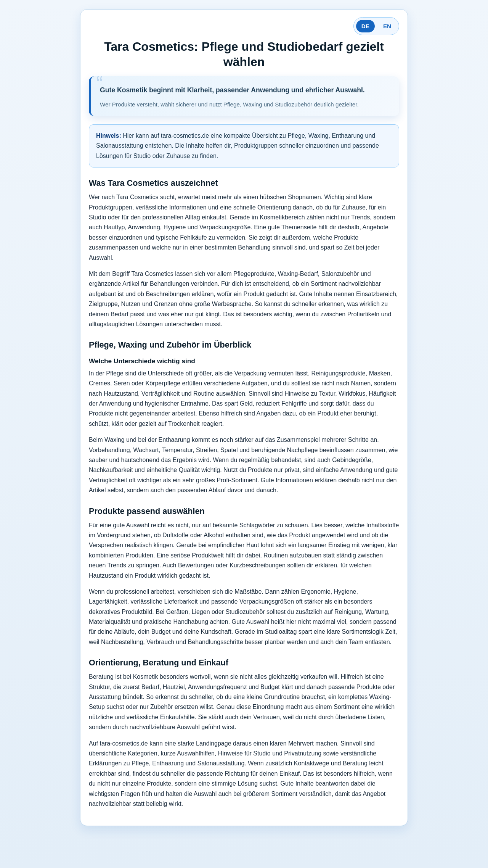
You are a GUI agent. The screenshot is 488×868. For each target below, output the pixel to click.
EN (387, 26)
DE (365, 26)
